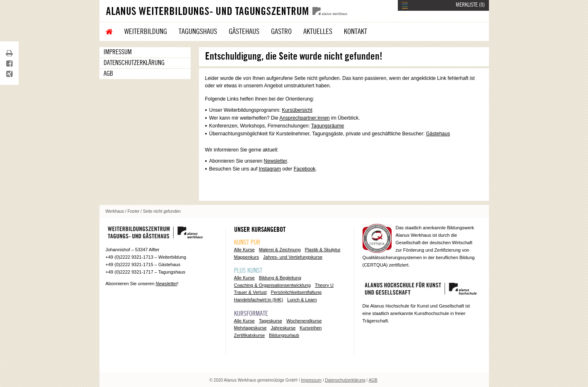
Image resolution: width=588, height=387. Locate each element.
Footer (134, 211)
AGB (108, 74)
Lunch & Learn (302, 300)
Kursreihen (311, 328)
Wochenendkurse (304, 321)
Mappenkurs (247, 257)
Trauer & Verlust (250, 292)
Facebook (305, 169)
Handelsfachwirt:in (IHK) (259, 300)
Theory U (324, 285)
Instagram (270, 169)
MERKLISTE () (470, 5)
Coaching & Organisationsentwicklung (272, 285)
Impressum (118, 52)
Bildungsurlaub (284, 335)
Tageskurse (271, 321)
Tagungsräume (328, 126)
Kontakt (356, 31)
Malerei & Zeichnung (280, 250)
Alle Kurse (244, 250)
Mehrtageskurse (250, 328)
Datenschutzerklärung (134, 63)
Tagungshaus (198, 31)
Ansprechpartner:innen (304, 118)
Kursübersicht (297, 110)
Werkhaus (115, 211)
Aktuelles (318, 31)
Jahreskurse (283, 328)
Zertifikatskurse (250, 335)
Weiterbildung (146, 31)
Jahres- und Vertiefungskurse (293, 257)
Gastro (281, 31)
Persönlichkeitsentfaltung (296, 292)
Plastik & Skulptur (323, 250)
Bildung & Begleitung (280, 278)
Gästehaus (244, 31)
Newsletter (276, 161)
